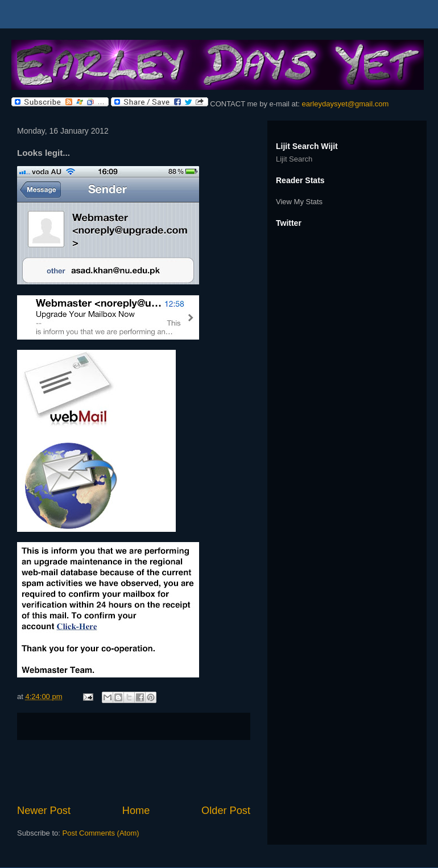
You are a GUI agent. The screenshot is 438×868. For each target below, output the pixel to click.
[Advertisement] (134, 772)
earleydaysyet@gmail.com (346, 104)
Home (136, 811)
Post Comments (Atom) (101, 833)
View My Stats (299, 202)
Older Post (226, 811)
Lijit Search (294, 159)
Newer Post (44, 811)
